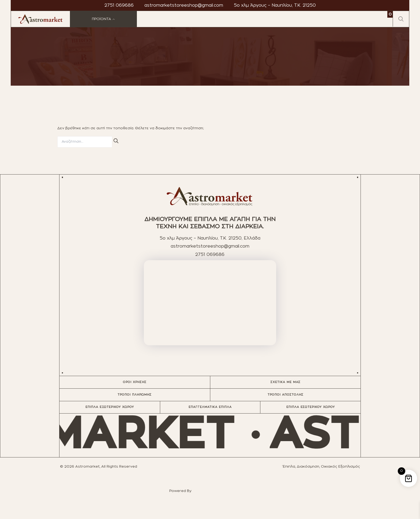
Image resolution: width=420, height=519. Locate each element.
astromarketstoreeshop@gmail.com (184, 5)
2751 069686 (119, 5)
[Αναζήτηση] (116, 141)
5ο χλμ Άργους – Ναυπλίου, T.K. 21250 (275, 5)
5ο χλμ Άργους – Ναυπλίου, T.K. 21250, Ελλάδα (210, 238)
